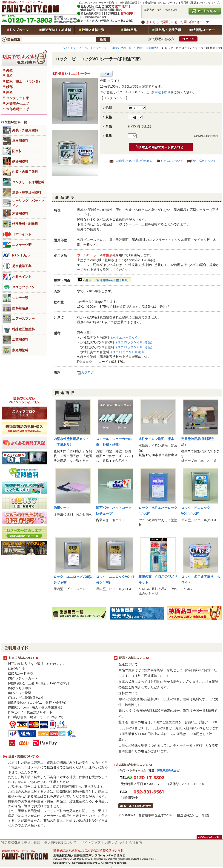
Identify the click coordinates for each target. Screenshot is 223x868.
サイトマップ (91, 842)
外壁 (9, 70)
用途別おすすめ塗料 (56, 30)
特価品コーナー (203, 30)
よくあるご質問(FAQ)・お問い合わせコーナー (179, 22)
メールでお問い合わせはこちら (136, 806)
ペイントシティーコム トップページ (84, 48)
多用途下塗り (161, 92)
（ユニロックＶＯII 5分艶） (134, 347)
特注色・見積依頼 (167, 30)
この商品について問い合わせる (133, 161)
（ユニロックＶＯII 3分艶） (134, 342)
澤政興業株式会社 (168, 771)
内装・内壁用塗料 (148, 48)
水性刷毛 (109, 255)
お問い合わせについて (167, 765)
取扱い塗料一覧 (93, 30)
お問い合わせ (115, 842)
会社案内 (135, 842)
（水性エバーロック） (125, 337)
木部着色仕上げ (17, 103)
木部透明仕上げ (17, 109)
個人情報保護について (60, 842)
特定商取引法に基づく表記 (20, 842)
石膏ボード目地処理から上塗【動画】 (106, 280)
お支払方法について (56, 658)
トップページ (20, 30)
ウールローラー (88, 255)
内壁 (9, 92)
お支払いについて (172, 161)
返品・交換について (56, 757)
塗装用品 (130, 30)
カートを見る (205, 11)
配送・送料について (203, 161)
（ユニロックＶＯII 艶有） (128, 352)
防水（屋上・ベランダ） (24, 81)
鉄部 (9, 87)
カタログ (88, 372)
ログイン (188, 39)
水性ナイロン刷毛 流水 (156, 439)
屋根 (9, 76)
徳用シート (62, 508)
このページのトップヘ (209, 837)
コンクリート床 (17, 98)
